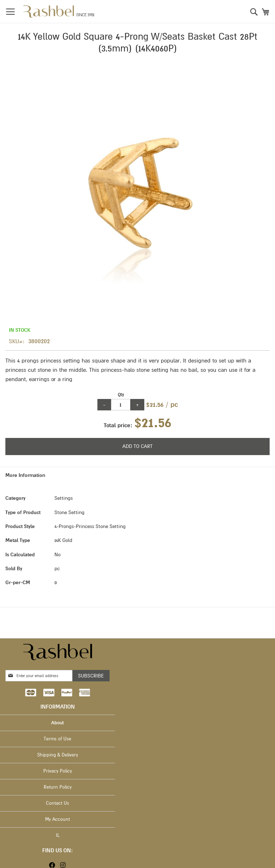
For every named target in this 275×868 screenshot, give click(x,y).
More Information (25, 475)
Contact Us (57, 803)
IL (58, 835)
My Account (57, 819)
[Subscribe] (91, 676)
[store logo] (59, 11)
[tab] (137, 475)
